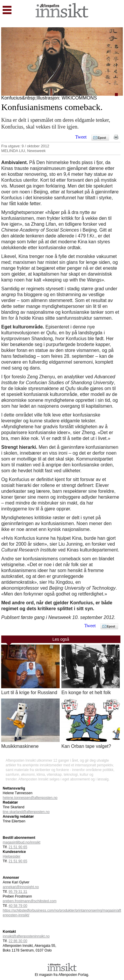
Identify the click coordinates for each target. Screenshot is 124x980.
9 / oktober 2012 (36, 146)
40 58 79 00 (18, 906)
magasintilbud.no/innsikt (21, 842)
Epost (102, 138)
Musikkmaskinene (20, 746)
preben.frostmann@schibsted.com (30, 901)
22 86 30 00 (18, 941)
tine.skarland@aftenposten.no (26, 812)
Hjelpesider (11, 856)
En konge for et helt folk (86, 693)
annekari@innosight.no (21, 887)
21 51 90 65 (18, 847)
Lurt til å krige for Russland (29, 693)
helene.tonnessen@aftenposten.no (30, 798)
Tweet (81, 137)
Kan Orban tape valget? (86, 746)
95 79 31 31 (18, 892)
